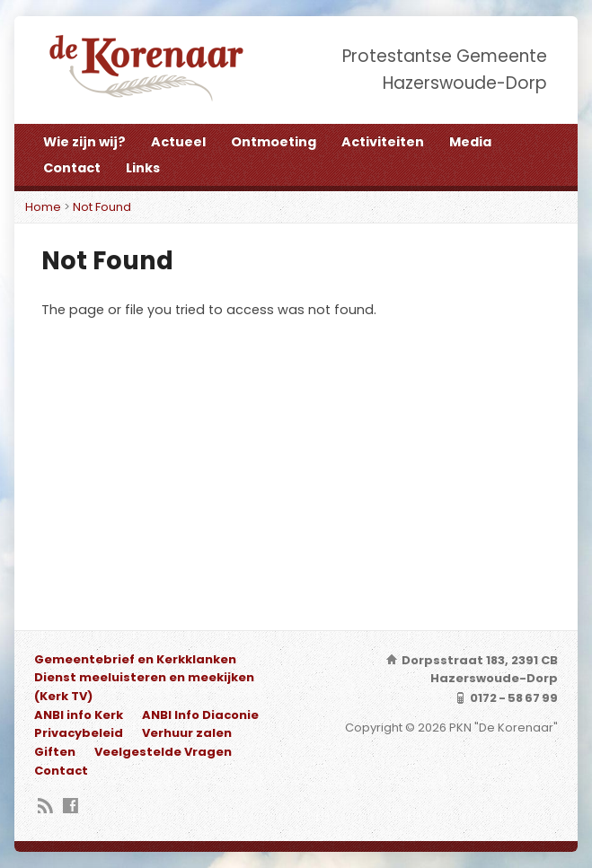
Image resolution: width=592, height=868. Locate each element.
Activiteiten (383, 142)
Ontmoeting (274, 142)
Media (470, 142)
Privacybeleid (79, 733)
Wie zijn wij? (84, 142)
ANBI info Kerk (79, 715)
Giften (55, 752)
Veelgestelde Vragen (163, 752)
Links (143, 168)
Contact (72, 168)
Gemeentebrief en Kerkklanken (135, 659)
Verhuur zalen (187, 733)
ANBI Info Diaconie (200, 715)
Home (43, 207)
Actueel (178, 142)
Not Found (102, 207)
